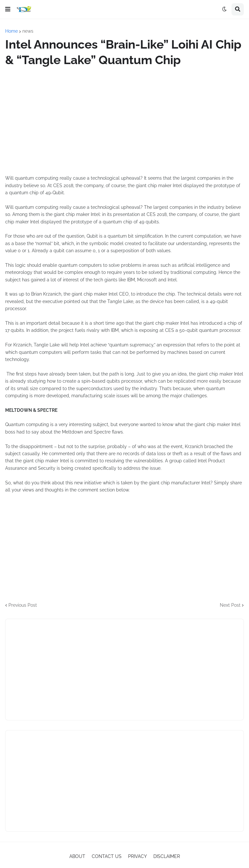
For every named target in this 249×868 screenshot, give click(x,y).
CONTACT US (107, 856)
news (28, 31)
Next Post (230, 605)
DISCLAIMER (167, 856)
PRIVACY (137, 856)
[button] (8, 9)
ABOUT (77, 856)
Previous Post (23, 605)
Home (12, 31)
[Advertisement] (124, 121)
